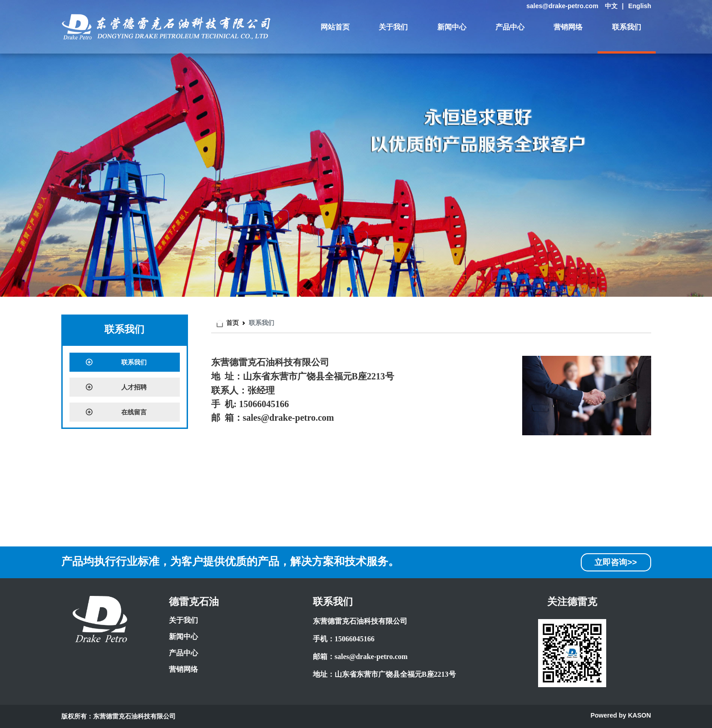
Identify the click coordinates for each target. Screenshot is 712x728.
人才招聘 (116, 387)
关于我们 (393, 27)
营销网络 (568, 27)
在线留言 (116, 412)
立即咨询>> (616, 562)
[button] (349, 289)
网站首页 (335, 27)
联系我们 (627, 27)
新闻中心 (452, 27)
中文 (611, 6)
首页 (232, 323)
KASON (640, 715)
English (640, 6)
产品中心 (510, 27)
